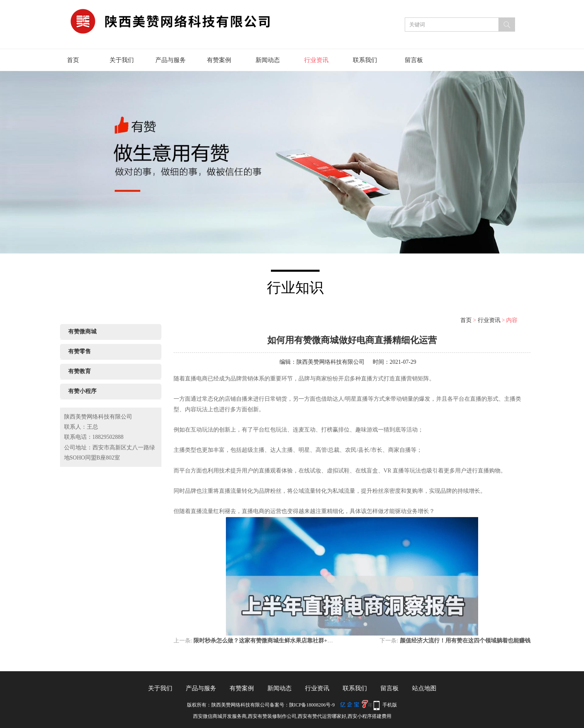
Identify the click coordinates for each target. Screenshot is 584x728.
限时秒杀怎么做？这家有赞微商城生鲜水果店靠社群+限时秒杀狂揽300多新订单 (293, 641)
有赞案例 (219, 60)
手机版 (390, 705)
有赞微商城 (82, 332)
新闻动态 (268, 60)
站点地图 (424, 688)
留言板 (414, 60)
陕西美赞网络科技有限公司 (331, 362)
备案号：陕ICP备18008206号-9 (302, 705)
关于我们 (122, 60)
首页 (73, 60)
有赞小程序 (82, 391)
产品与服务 (171, 60)
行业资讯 (316, 60)
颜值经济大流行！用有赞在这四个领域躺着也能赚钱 (465, 641)
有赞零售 (79, 351)
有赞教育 (79, 371)
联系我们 (365, 60)
